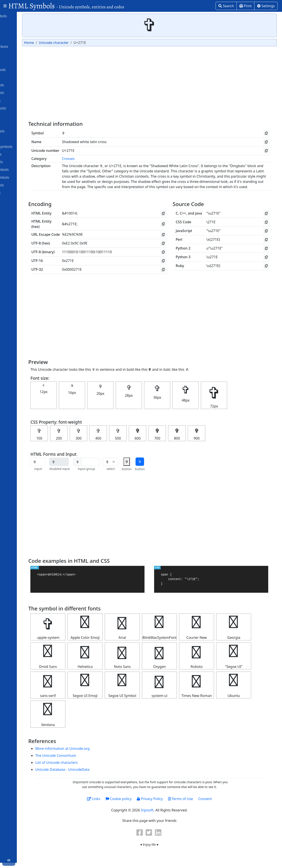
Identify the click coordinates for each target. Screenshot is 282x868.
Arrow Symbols (18, 31)
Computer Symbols (21, 69)
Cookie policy (135, 804)
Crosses (99, 159)
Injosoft (164, 815)
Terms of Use (197, 804)
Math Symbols (17, 139)
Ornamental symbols (23, 169)
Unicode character (87, 43)
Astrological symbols (23, 46)
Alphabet (13, 23)
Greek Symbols (18, 116)
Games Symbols (19, 100)
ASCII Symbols (17, 39)
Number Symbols (20, 162)
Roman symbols (19, 192)
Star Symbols (16, 200)
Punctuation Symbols (23, 177)
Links (110, 804)
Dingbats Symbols (20, 92)
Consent (222, 804)
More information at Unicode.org (93, 754)
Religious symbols (20, 185)
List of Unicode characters (87, 768)
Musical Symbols (19, 154)
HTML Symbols (66, 6)
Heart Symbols (18, 123)
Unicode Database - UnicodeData (93, 775)
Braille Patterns (18, 62)
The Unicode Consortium (86, 761)
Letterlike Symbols (21, 131)
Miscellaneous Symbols (25, 146)
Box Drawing (16, 54)
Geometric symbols (22, 108)
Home (63, 43)
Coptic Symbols (18, 77)
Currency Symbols (20, 85)
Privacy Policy (166, 804)
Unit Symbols (17, 208)
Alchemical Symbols (22, 16)
